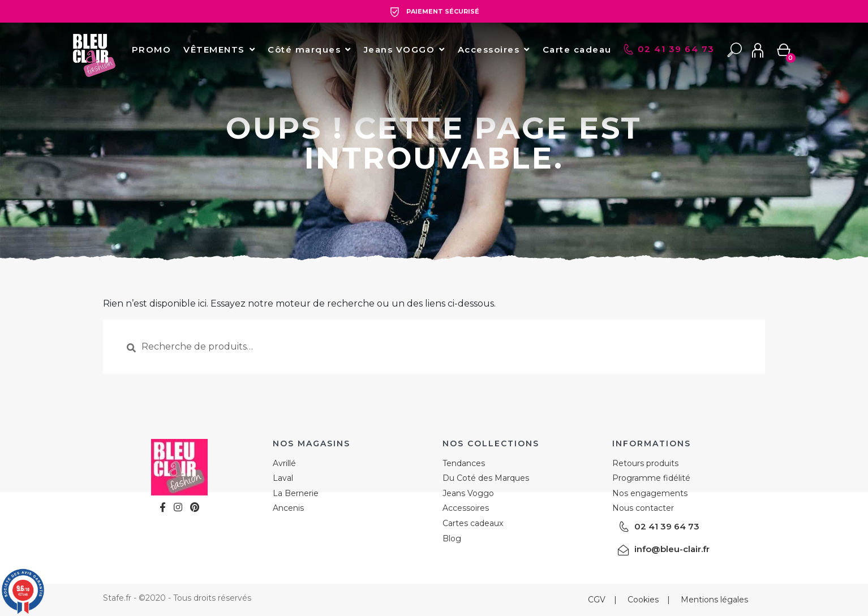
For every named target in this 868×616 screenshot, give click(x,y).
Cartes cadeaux (473, 523)
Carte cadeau (577, 49)
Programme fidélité (651, 478)
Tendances (464, 463)
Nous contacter (643, 508)
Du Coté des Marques (486, 478)
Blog (452, 539)
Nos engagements (650, 493)
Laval (283, 478)
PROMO (152, 49)
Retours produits (645, 463)
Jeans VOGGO (399, 49)
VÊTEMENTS (214, 49)
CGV (597, 600)
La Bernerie (296, 493)
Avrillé (284, 463)
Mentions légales (714, 600)
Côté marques (304, 49)
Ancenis (288, 508)
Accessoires (489, 49)
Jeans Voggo (468, 493)
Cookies (643, 600)
